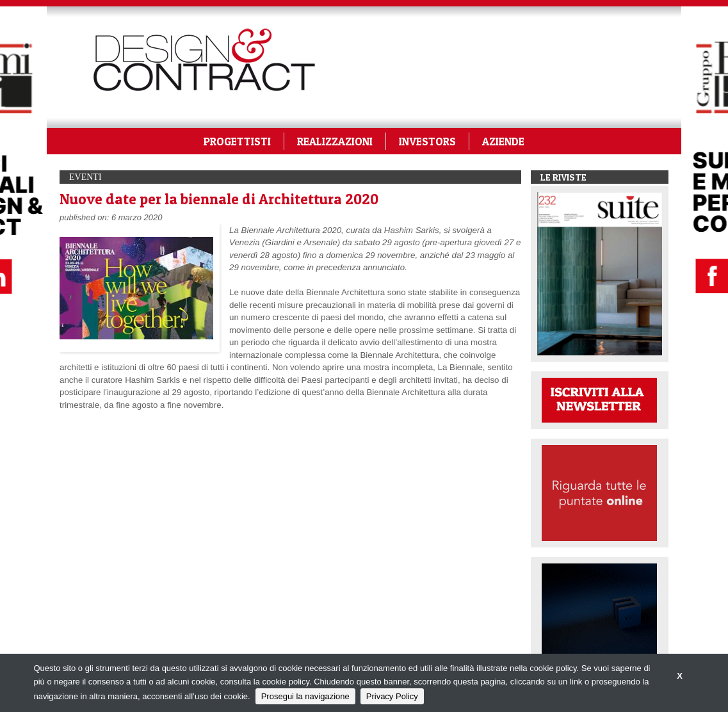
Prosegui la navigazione (305, 696)
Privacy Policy (392, 696)
